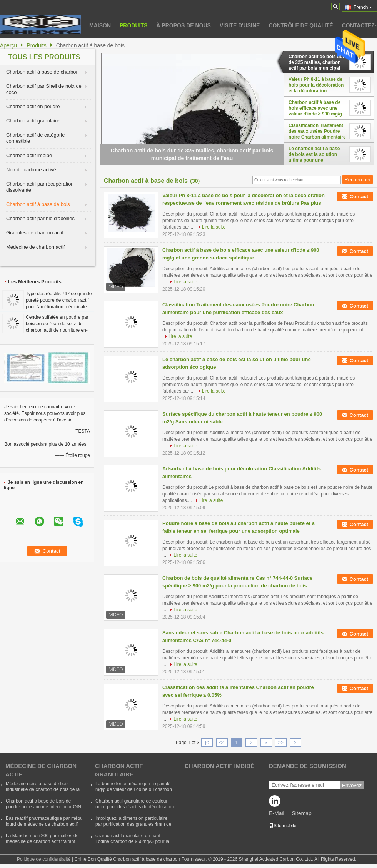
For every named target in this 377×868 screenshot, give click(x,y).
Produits (133, 25)
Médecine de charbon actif (35, 247)
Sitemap (301, 813)
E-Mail (277, 813)
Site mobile (283, 826)
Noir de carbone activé (31, 170)
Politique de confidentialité (44, 859)
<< (222, 743)
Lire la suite (214, 227)
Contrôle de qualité (301, 25)
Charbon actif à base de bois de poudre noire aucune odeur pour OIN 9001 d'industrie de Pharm (43, 807)
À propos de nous (183, 25)
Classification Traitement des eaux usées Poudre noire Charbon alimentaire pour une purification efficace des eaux (317, 131)
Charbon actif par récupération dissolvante (40, 187)
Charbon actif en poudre (33, 106)
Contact (359, 197)
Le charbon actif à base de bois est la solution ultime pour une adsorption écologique (314, 154)
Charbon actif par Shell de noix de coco (44, 89)
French (363, 7)
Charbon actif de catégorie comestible (35, 138)
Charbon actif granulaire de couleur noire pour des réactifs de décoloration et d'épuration (135, 807)
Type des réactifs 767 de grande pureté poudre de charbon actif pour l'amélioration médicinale (59, 300)
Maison (100, 25)
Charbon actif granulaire (33, 121)
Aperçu (8, 45)
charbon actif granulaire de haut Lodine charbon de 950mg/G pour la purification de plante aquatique (132, 841)
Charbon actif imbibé (29, 155)
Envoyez (352, 785)
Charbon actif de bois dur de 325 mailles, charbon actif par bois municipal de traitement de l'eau (316, 62)
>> (281, 743)
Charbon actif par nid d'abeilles (40, 218)
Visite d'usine (240, 25)
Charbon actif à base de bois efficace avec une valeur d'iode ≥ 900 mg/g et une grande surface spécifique (315, 108)
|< (207, 743)
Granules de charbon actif (35, 233)
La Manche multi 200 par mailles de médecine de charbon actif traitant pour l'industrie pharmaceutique (42, 841)
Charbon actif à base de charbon (43, 72)
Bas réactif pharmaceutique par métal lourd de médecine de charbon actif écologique (44, 824)
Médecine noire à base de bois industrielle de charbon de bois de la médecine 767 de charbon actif (43, 789)
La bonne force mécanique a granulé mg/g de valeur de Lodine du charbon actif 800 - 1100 (134, 789)
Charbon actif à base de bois (38, 204)
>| (295, 743)
